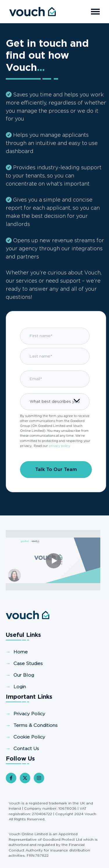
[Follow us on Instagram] (39, 778)
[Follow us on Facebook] (11, 778)
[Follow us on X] (25, 778)
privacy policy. (60, 446)
